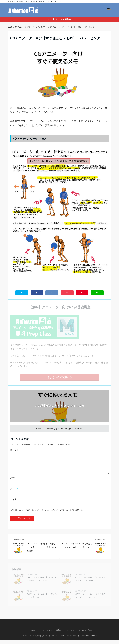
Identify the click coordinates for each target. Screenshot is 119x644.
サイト (13, 504)
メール (14, 493)
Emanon (95, 640)
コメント (15, 450)
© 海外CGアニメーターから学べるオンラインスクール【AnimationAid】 (50, 640)
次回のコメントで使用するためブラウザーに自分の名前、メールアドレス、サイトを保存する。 (49, 514)
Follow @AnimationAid (72, 428)
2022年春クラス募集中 (59, 19)
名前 (13, 482)
